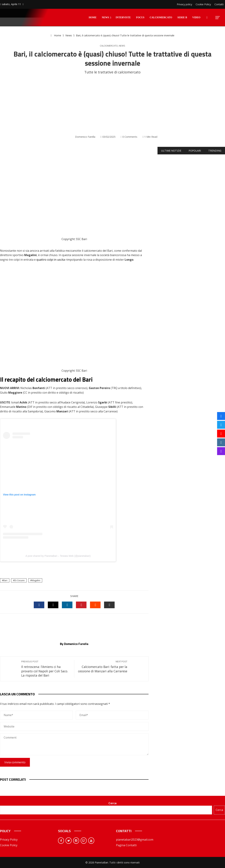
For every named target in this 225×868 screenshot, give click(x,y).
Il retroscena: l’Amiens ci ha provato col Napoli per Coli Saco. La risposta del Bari (46, 669)
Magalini (36, 580)
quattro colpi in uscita (51, 260)
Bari (5, 580)
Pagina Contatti (126, 845)
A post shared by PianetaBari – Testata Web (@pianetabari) (58, 556)
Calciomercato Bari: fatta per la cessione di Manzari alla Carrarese (102, 667)
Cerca (112, 803)
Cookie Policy (9, 845)
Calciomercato (109, 46)
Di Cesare (20, 580)
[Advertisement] (112, 105)
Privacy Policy (9, 840)
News (122, 46)
